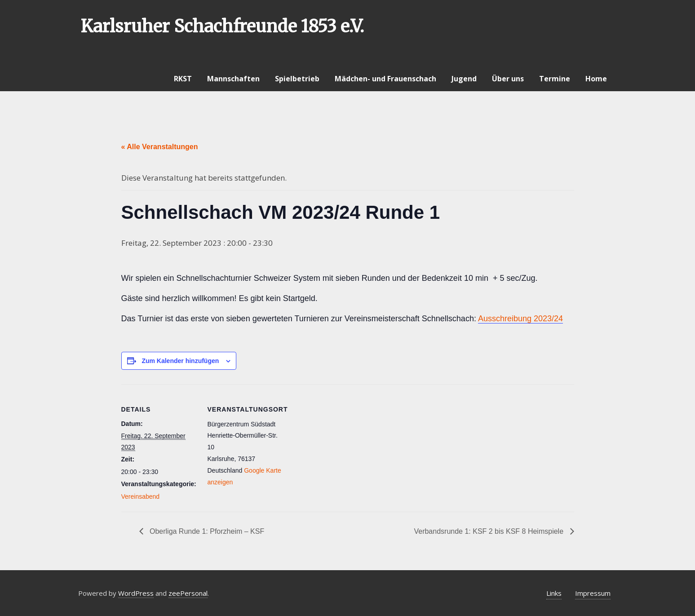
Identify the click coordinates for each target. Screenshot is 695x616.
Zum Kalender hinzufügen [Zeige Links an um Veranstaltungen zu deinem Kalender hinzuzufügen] (180, 361)
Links (554, 593)
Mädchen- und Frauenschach (385, 79)
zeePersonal (188, 593)
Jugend (464, 79)
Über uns (508, 79)
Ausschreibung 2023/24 (520, 319)
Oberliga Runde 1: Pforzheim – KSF (206, 531)
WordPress (136, 593)
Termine (555, 79)
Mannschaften (233, 79)
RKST (183, 79)
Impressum (593, 593)
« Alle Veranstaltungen (160, 147)
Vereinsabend (141, 496)
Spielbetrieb (297, 79)
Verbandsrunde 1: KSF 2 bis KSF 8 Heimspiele (489, 531)
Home (596, 79)
